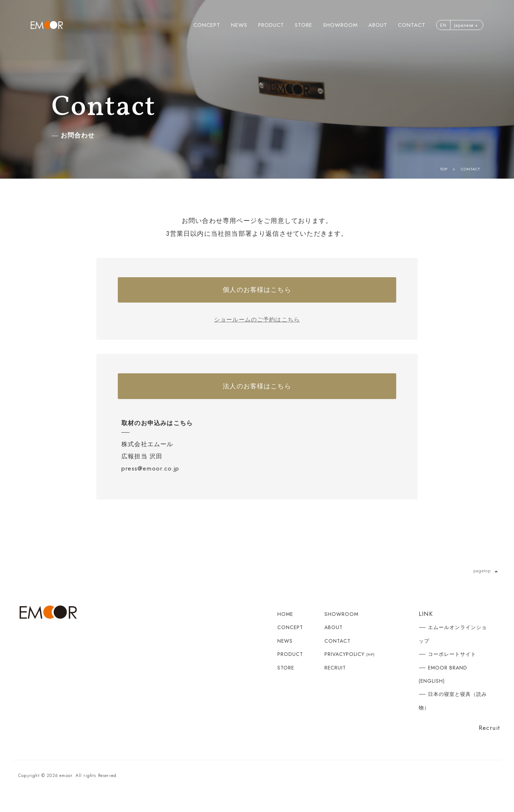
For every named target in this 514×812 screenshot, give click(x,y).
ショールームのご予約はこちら (257, 325)
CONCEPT (207, 25)
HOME (285, 624)
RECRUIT (335, 678)
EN (443, 25)
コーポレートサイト (452, 664)
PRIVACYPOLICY (350, 664)
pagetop (487, 581)
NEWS (239, 25)
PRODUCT (271, 25)
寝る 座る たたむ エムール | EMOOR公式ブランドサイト (47, 25)
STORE (304, 25)
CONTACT (412, 25)
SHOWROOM (340, 25)
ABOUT (378, 25)
